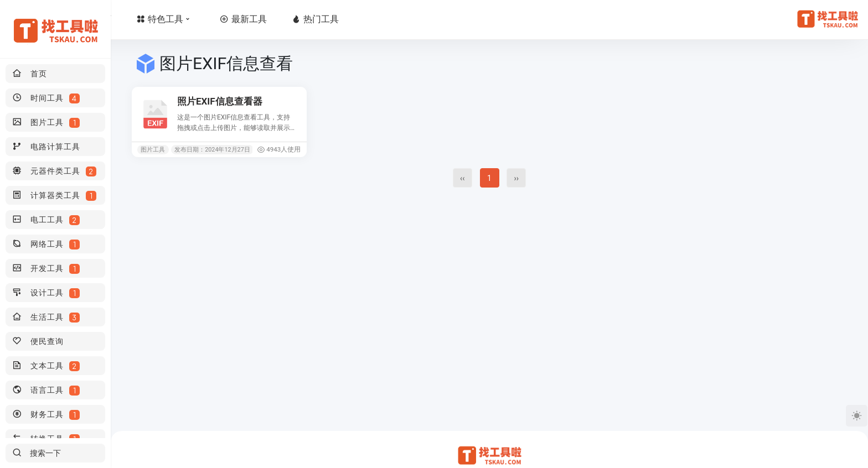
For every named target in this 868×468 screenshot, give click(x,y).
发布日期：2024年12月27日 (212, 150)
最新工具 (309, 19)
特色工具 (231, 19)
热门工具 (381, 19)
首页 (162, 19)
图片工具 (153, 150)
